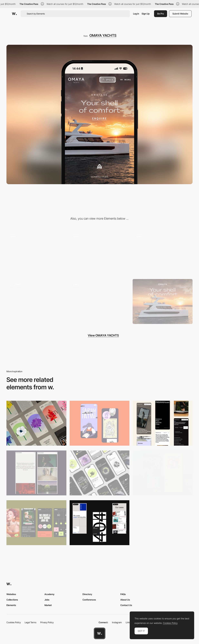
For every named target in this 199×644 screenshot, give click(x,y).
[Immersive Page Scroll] (36, 253)
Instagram (117, 622)
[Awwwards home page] (100, 633)
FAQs (123, 594)
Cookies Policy (14, 622)
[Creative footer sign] (100, 301)
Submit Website (180, 14)
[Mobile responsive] (36, 473)
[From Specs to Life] (163, 253)
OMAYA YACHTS (103, 35)
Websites (11, 594)
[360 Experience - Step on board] (36, 301)
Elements (11, 605)
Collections (12, 600)
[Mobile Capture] (100, 423)
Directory (87, 594)
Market (48, 605)
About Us (125, 600)
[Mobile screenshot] (163, 473)
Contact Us (126, 605)
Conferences (89, 600)
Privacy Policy (47, 622)
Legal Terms (31, 622)
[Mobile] (36, 423)
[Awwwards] (14, 14)
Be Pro (161, 14)
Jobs (47, 600)
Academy (49, 594)
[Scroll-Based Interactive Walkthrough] (100, 253)
